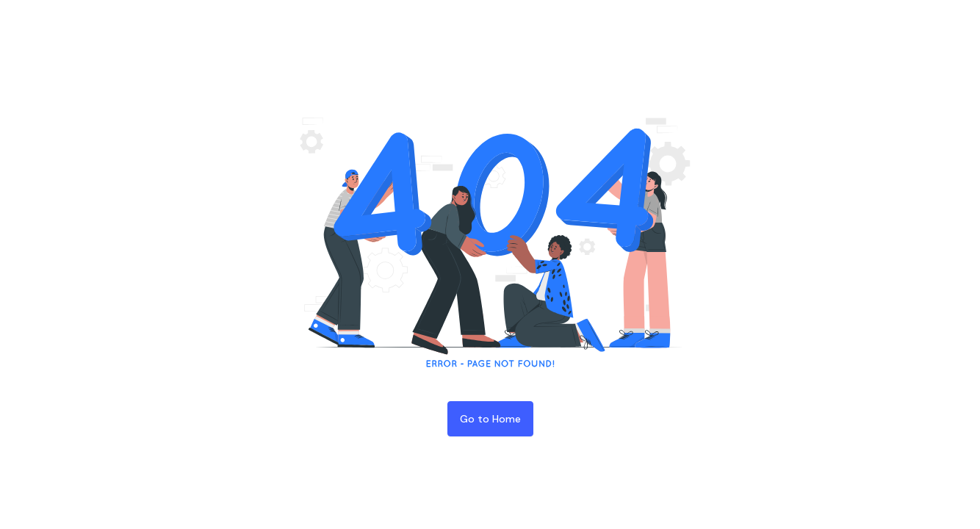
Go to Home (490, 419)
